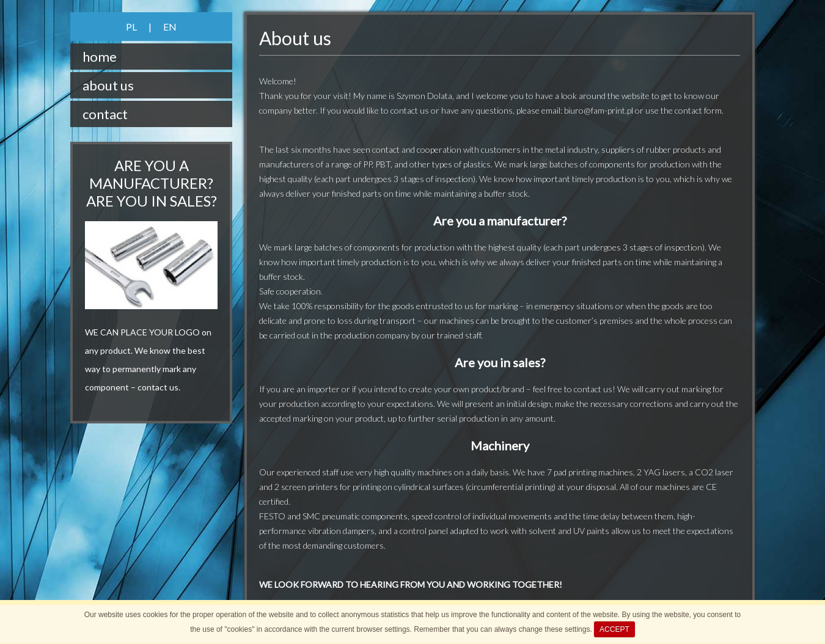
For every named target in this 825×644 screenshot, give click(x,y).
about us (108, 85)
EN (170, 27)
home (100, 57)
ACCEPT (614, 629)
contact (105, 114)
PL (131, 27)
